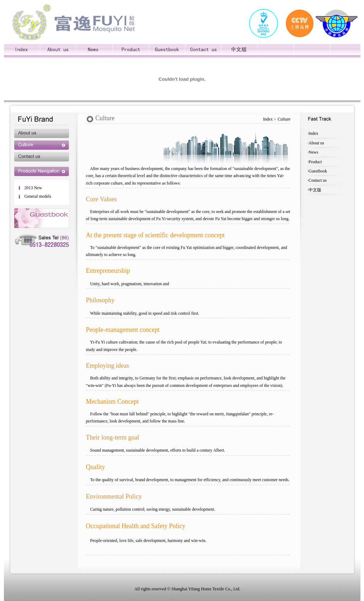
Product (315, 162)
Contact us (318, 180)
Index (313, 133)
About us (316, 143)
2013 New (33, 188)
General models (38, 196)
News (313, 152)
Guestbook (318, 171)
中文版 (315, 190)
